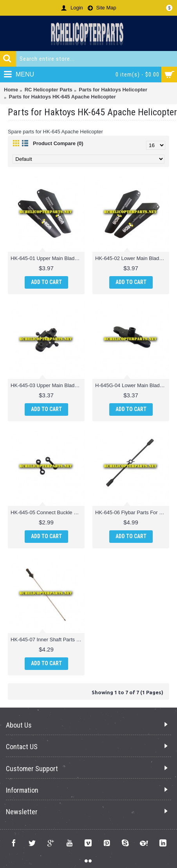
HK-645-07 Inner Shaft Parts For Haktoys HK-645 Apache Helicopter (48, 640)
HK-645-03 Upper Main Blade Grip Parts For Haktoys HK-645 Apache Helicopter (48, 385)
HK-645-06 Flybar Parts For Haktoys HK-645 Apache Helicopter (132, 512)
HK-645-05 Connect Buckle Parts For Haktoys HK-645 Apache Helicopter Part (48, 512)
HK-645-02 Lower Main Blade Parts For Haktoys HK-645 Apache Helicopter (132, 258)
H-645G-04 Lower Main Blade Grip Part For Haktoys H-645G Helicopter (132, 385)
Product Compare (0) (58, 143)
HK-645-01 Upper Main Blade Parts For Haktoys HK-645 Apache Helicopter (48, 258)
